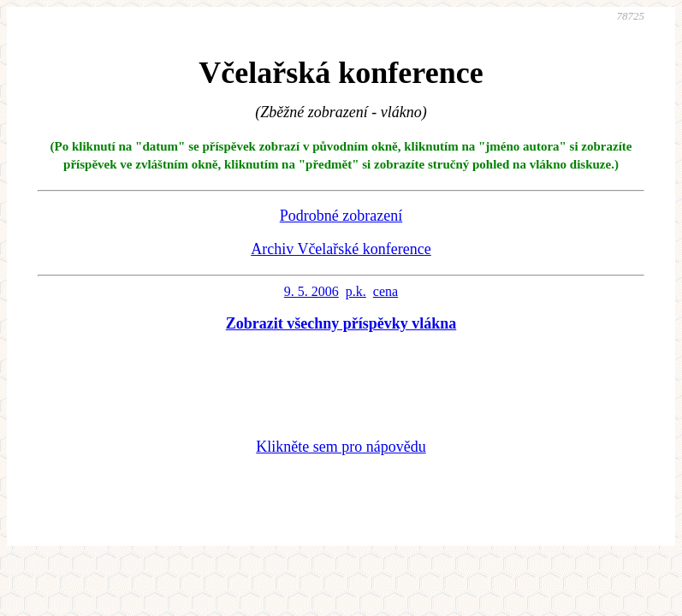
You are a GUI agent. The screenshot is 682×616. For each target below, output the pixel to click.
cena (385, 291)
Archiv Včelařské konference (341, 249)
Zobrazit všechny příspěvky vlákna (341, 323)
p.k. (356, 291)
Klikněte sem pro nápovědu (341, 447)
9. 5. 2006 (311, 291)
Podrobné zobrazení (341, 216)
